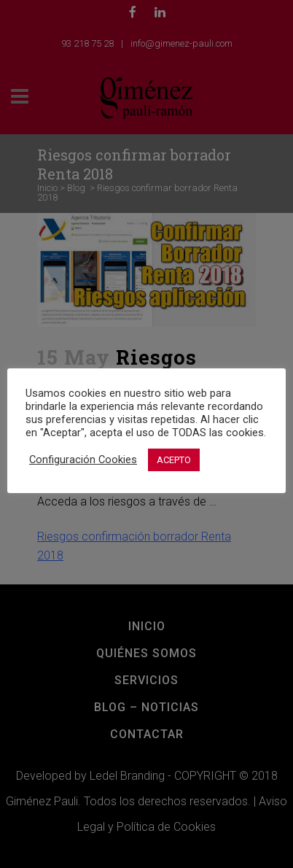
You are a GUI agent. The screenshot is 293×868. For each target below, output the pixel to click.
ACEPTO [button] (174, 460)
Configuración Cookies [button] (83, 460)
